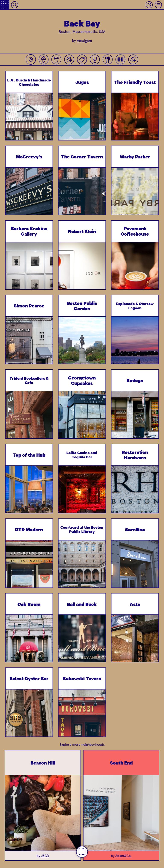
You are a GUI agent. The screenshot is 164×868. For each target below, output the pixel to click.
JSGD (45, 856)
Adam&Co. (123, 856)
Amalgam (84, 41)
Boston (65, 32)
